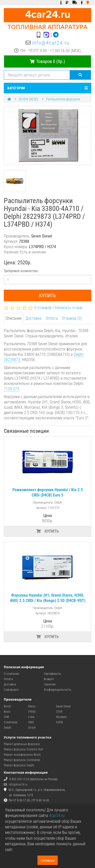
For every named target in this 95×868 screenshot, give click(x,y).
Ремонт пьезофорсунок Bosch (22, 755)
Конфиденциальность (58, 690)
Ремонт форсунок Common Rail (23, 749)
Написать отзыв (69, 308)
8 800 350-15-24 (19, 779)
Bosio (7, 712)
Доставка (34, 318)
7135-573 (11, 389)
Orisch (32, 728)
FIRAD (32, 712)
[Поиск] (80, 75)
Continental (11, 722)
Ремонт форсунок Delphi (19, 765)
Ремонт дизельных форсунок (22, 744)
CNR (6, 717)
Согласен (48, 860)
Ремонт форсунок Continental (22, 760)
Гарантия (50, 684)
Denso (32, 706)
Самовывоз (11, 690)
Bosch (7, 706)
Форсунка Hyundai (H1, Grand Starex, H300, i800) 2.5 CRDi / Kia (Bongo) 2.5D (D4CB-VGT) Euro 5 (48, 601)
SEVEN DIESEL (29, 99)
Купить (48, 295)
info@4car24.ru (51, 43)
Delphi (8, 728)
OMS (31, 722)
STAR (59, 712)
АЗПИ (59, 722)
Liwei (31, 717)
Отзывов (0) (72, 318)
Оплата (52, 318)
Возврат (49, 679)
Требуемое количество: (21, 271)
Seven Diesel (63, 706)
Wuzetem (61, 717)
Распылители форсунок (63, 99)
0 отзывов (43, 308)
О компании (11, 674)
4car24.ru (57, 816)
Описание (14, 318)
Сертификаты (52, 674)
